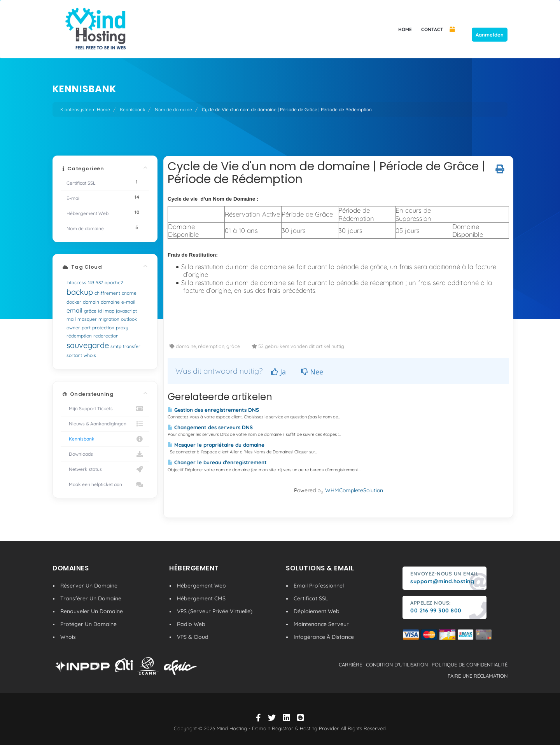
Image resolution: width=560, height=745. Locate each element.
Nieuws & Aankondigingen (105, 424)
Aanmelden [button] (490, 35)
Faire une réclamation (478, 676)
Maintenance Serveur (321, 624)
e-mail (128, 302)
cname (129, 293)
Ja (278, 372)
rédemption (79, 336)
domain (91, 302)
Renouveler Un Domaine (92, 611)
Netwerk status (105, 469)
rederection (106, 336)
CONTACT (432, 29)
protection (103, 328)
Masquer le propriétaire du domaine (216, 445)
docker (74, 302)
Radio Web (191, 624)
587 (99, 282)
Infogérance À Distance (324, 637)
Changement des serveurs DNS (210, 427)
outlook (129, 319)
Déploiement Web (317, 611)
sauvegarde (88, 345)
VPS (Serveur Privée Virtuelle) (215, 611)
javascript (126, 311)
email (74, 310)
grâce (90, 311)
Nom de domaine (173, 109)
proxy (122, 328)
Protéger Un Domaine (88, 624)
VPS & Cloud (193, 637)
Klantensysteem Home (85, 109)
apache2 (114, 282)
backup (80, 292)
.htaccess (76, 282)
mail (71, 319)
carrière (350, 665)
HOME (405, 29)
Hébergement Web (201, 586)
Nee (312, 372)
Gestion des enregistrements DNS (213, 410)
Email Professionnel (319, 586)
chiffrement (107, 293)
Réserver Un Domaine (89, 586)
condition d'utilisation (397, 665)
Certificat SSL (311, 598)
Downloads (105, 454)
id (100, 311)
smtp (116, 346)
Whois (68, 637)
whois (90, 355)
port (86, 328)
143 (91, 282)
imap (109, 311)
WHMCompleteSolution (354, 490)
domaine (110, 302)
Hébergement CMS (201, 598)
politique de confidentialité (470, 665)
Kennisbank (132, 109)
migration (109, 319)
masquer (87, 319)
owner (73, 328)
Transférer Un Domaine (91, 598)
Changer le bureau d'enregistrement (217, 462)
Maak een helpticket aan (105, 484)
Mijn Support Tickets (105, 409)
